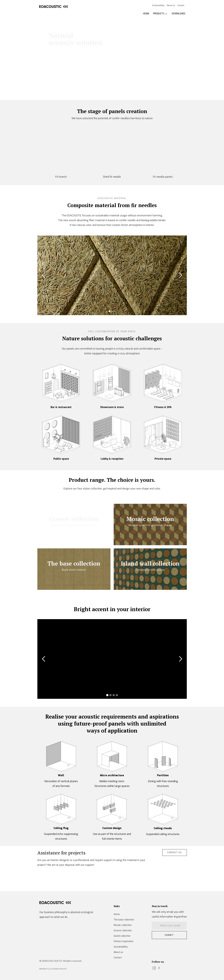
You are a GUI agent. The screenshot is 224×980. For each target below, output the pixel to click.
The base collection (124, 920)
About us (171, 5)
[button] (160, 14)
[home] (53, 7)
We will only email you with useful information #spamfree (169, 914)
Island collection (122, 936)
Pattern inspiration (124, 941)
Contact (181, 5)
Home (117, 914)
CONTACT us (175, 853)
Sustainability (158, 5)
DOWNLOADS (179, 14)
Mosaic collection (123, 925)
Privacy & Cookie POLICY (53, 969)
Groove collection (123, 931)
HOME (146, 14)
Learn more (61, 66)
